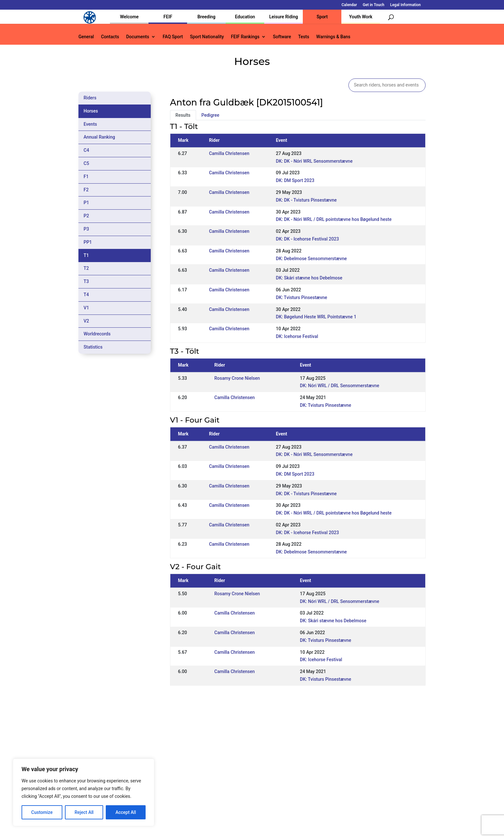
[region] (84, 792)
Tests (303, 37)
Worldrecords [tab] (97, 334)
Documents (138, 37)
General (86, 37)
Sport (322, 17)
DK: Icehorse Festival (297, 336)
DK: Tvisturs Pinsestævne (301, 297)
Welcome (129, 17)
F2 (86, 190)
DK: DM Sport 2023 (295, 180)
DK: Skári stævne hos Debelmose (309, 278)
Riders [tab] (90, 98)
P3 (86, 229)
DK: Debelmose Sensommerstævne (311, 259)
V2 (86, 321)
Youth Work (361, 17)
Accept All (126, 812)
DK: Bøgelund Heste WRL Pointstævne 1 (316, 317)
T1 (86, 255)
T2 (86, 268)
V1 (86, 308)
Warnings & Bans (333, 37)
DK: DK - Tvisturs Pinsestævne (306, 200)
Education (245, 17)
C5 (86, 163)
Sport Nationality (207, 37)
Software (282, 37)
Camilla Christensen (229, 153)
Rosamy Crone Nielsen (237, 378)
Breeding (206, 17)
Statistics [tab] (93, 347)
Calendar (349, 5)
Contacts (110, 37)
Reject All (84, 812)
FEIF (168, 17)
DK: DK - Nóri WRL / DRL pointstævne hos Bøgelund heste (334, 219)
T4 (86, 295)
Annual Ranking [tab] (99, 137)
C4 (86, 150)
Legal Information (405, 5)
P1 (86, 203)
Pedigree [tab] (211, 115)
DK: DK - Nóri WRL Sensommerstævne (314, 161)
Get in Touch (374, 5)
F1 (86, 177)
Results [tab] (183, 115)
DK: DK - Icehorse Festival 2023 (307, 239)
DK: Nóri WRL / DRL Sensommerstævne (340, 386)
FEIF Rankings (245, 37)
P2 (86, 216)
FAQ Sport (173, 37)
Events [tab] (90, 124)
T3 (86, 281)
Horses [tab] (91, 111)
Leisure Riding (283, 17)
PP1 (88, 242)
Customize (42, 812)
